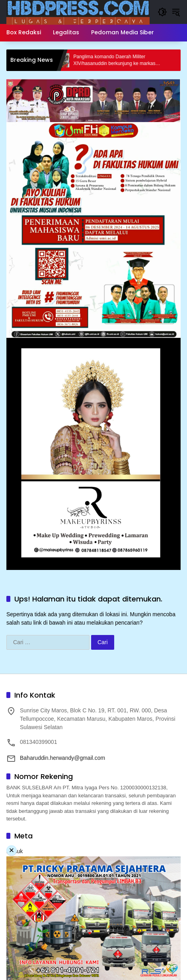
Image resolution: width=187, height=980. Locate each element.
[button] (162, 12)
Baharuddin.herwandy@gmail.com (62, 758)
